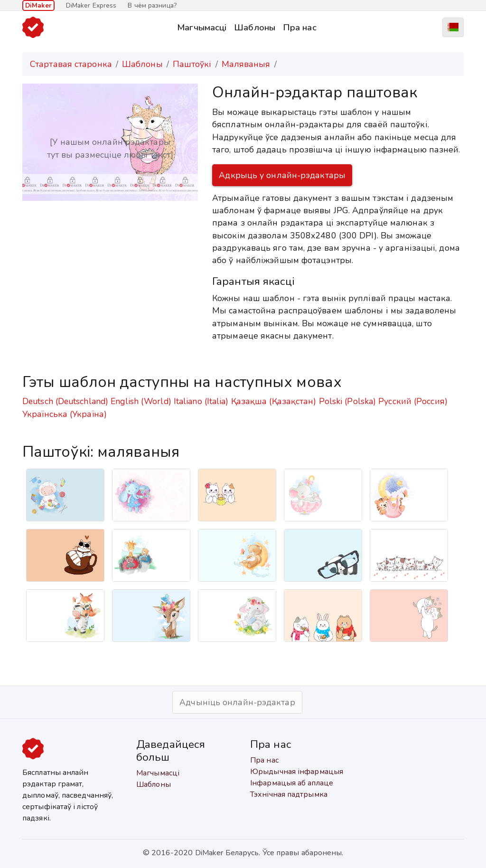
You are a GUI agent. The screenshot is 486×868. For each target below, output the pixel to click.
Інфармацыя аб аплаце (292, 783)
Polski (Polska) (348, 401)
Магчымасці (202, 27)
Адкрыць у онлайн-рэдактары (282, 175)
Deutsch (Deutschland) (65, 401)
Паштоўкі (192, 64)
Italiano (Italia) (201, 401)
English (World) (141, 401)
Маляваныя (246, 64)
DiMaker (38, 5)
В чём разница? (152, 5)
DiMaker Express (91, 5)
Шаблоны (255, 27)
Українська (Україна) (65, 414)
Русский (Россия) (413, 401)
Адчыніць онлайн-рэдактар (237, 702)
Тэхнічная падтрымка (289, 794)
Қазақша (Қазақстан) (274, 401)
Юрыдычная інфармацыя (297, 772)
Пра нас (300, 27)
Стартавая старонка (71, 64)
